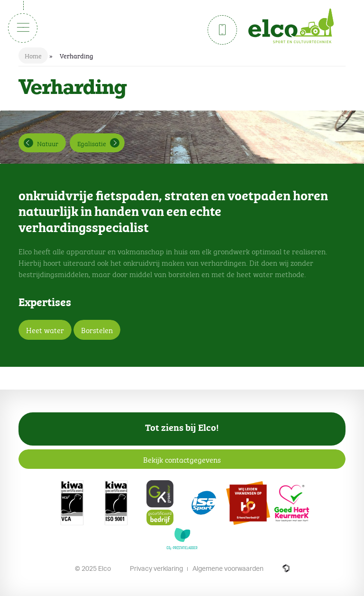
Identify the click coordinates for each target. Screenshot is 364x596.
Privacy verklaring (156, 568)
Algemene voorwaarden (228, 568)
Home (33, 55)
